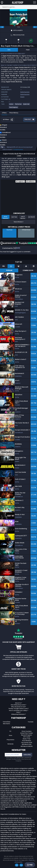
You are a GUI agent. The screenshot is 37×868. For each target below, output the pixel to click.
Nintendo (10, 744)
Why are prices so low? (19, 707)
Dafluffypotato (25, 92)
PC (10, 731)
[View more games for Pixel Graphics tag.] (14, 108)
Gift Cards (27, 737)
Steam (22, 97)
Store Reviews (27, 741)
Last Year (14, 217)
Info (9, 50)
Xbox (10, 735)
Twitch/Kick (6, 722)
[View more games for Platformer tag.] (18, 105)
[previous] (2, 27)
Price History (14, 113)
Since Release (6, 217)
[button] (15, 128)
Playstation (10, 740)
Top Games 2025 (27, 743)
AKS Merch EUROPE (27, 746)
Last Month (31, 217)
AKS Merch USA (27, 744)
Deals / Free (27, 739)
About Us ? (19, 703)
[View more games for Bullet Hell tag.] (26, 105)
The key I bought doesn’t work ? (18, 709)
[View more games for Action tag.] (11, 105)
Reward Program (27, 735)
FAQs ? (19, 712)
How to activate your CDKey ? (19, 710)
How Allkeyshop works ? (18, 705)
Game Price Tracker (27, 733)
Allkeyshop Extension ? (19, 714)
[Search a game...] (18, 7)
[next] (35, 27)
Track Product (18, 222)
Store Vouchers (27, 731)
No (21, 865)
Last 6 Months (23, 217)
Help (30, 865)
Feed (28, 50)
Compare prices (18, 149)
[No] (35, 861)
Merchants (6, 724)
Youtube (31, 722)
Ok (17, 865)
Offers (4, 113)
